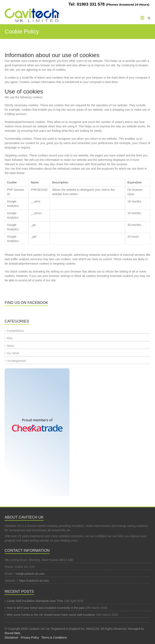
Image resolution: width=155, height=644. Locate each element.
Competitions (15, 331)
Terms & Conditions (54, 638)
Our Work (13, 353)
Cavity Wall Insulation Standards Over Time (35, 601)
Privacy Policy (30, 638)
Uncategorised (16, 361)
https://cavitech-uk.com (34, 581)
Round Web (12, 633)
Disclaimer (11, 638)
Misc (10, 338)
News (10, 346)
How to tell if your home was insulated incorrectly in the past (45, 608)
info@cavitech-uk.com (30, 574)
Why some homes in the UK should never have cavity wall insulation (51, 615)
